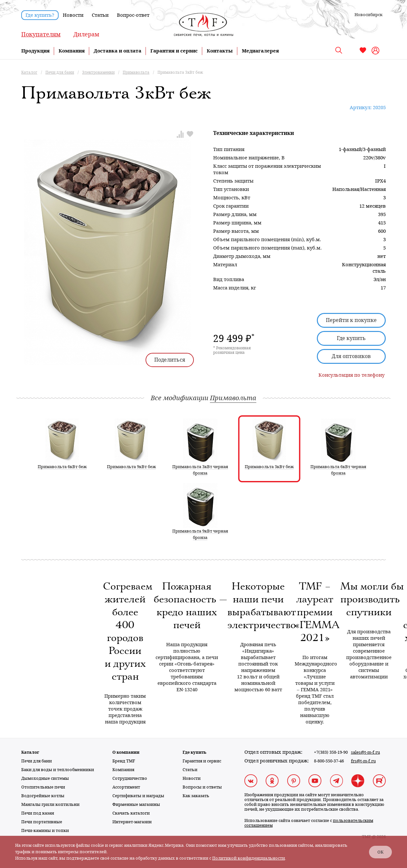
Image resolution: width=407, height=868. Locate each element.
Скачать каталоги (131, 813)
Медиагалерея (260, 51)
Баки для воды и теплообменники (58, 770)
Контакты (220, 51)
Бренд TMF (124, 761)
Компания (72, 51)
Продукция (35, 51)
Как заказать (196, 796)
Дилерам (86, 34)
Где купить (351, 338)
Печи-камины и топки (45, 830)
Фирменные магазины (136, 804)
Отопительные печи (43, 787)
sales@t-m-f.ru (365, 752)
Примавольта (233, 398)
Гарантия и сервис (174, 51)
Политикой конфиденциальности (249, 858)
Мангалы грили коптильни (50, 804)
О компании (126, 752)
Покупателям (41, 34)
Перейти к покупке (351, 320)
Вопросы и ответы (202, 787)
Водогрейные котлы (43, 796)
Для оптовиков (351, 356)
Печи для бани (37, 761)
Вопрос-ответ (133, 15)
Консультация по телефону (351, 375)
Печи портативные (42, 822)
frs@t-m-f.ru (363, 761)
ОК (380, 852)
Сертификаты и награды (138, 796)
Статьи (100, 15)
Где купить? (40, 15)
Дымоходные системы (45, 778)
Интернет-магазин (132, 822)
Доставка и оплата (118, 51)
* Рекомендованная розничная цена (232, 350)
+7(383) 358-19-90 (331, 752)
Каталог (30, 752)
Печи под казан (38, 813)
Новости (73, 15)
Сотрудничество (130, 778)
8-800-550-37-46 (329, 761)
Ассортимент (126, 787)
